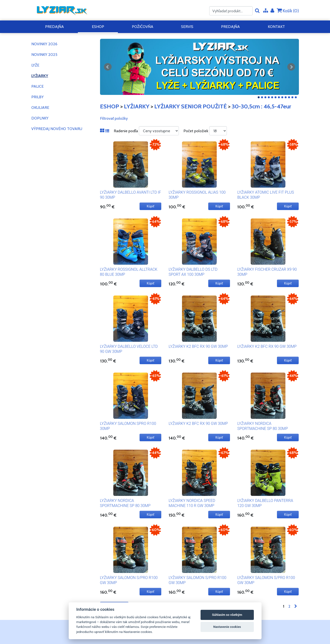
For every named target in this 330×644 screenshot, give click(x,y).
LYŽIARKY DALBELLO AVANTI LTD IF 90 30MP (131, 195)
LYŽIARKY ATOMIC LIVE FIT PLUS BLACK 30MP (266, 195)
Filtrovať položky (114, 118)
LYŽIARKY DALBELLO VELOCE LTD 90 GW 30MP (129, 349)
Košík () (288, 11)
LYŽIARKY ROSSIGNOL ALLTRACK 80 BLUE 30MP (129, 272)
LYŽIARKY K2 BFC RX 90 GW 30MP (198, 346)
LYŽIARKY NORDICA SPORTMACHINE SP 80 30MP (263, 426)
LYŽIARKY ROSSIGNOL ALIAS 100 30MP (197, 195)
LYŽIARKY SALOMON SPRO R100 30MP (128, 426)
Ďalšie (291, 67)
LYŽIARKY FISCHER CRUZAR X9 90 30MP (267, 272)
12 (296, 97)
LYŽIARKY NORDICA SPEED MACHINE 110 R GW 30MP (192, 503)
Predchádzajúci (108, 67)
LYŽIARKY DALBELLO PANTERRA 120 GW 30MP (265, 503)
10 (289, 97)
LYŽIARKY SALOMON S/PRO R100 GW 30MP (129, 580)
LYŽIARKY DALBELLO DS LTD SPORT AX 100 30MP (193, 272)
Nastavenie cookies (227, 627)
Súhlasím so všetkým (227, 615)
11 (292, 97)
